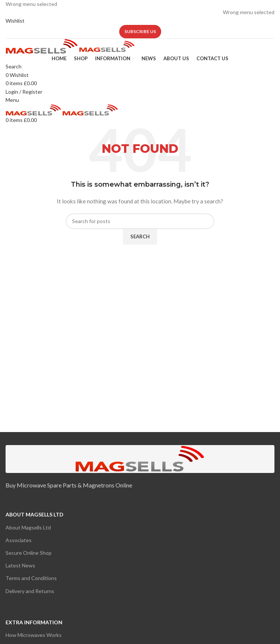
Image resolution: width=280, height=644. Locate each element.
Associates (19, 540)
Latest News (20, 565)
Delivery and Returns (30, 591)
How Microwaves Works (34, 635)
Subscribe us (140, 31)
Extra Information (34, 622)
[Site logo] (42, 46)
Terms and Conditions (31, 578)
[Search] (14, 66)
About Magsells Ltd (35, 514)
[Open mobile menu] (12, 100)
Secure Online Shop (29, 553)
